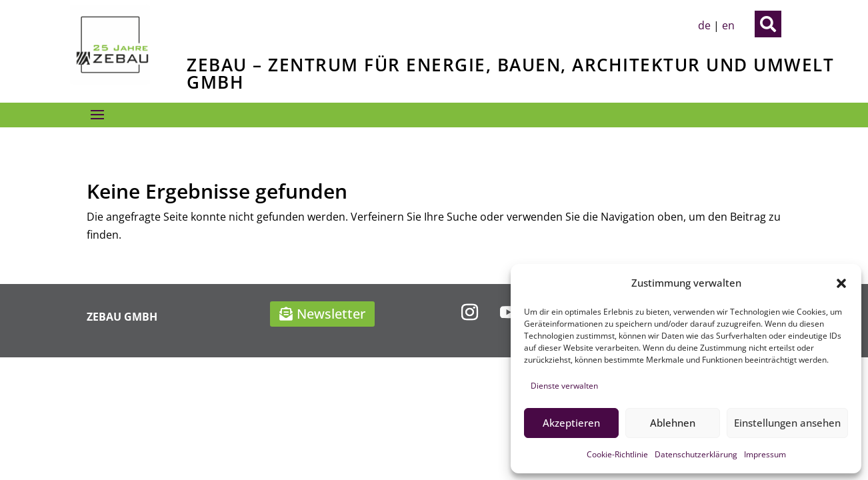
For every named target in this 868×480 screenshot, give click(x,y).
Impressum (765, 454)
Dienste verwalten (564, 386)
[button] (841, 283)
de (704, 25)
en (728, 25)
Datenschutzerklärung (696, 454)
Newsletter (331, 314)
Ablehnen (673, 423)
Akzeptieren (571, 423)
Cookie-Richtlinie (617, 454)
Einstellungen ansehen (787, 423)
